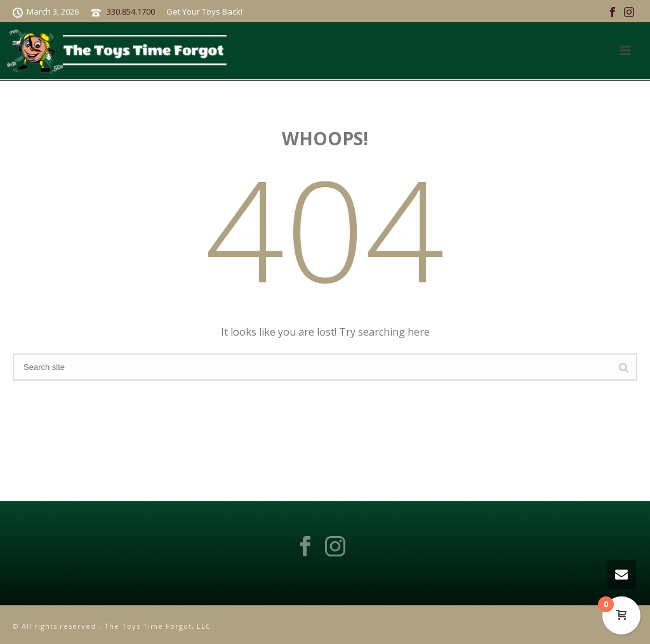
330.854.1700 (131, 11)
